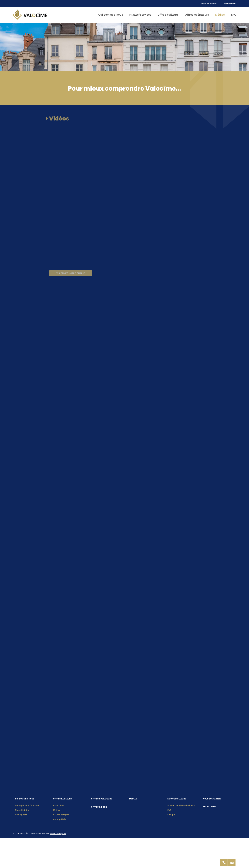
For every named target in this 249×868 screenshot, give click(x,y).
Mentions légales (58, 834)
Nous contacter (209, 4)
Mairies (57, 810)
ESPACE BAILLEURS (177, 799)
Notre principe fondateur (27, 805)
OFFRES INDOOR (99, 806)
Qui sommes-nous (111, 15)
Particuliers (59, 805)
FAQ (234, 15)
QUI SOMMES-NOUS (25, 799)
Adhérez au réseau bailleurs (181, 805)
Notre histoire (22, 810)
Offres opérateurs (197, 15)
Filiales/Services (140, 15)
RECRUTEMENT (210, 806)
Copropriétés (60, 819)
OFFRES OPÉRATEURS (102, 799)
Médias (220, 15)
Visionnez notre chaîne (71, 279)
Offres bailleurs (168, 15)
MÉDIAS (133, 799)
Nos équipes (21, 815)
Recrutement (230, 4)
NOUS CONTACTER (212, 799)
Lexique (171, 815)
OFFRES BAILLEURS (62, 799)
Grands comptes (61, 815)
